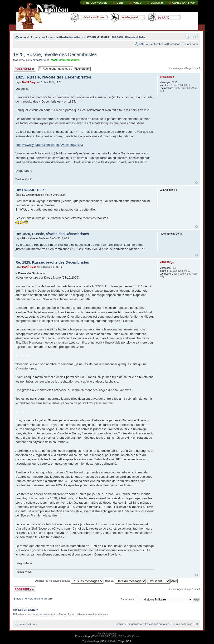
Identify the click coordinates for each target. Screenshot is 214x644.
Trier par (125, 581)
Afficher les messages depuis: (69, 581)
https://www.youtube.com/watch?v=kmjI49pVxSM (49, 145)
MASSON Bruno (40, 60)
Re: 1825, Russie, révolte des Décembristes (52, 234)
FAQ (141, 44)
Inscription (174, 44)
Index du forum (29, 37)
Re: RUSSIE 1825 (30, 190)
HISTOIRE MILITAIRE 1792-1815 (103, 37)
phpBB (92, 636)
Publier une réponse (24, 69)
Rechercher (156, 44)
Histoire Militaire (135, 37)
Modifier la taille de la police (194, 36)
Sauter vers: (128, 599)
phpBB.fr (102, 642)
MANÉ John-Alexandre (65, 60)
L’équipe (119, 624)
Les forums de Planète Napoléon (61, 37)
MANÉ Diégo (29, 82)
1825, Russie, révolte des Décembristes (55, 54)
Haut (197, 183)
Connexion (192, 44)
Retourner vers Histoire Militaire (34, 599)
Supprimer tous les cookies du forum (148, 624)
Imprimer (187, 36)
